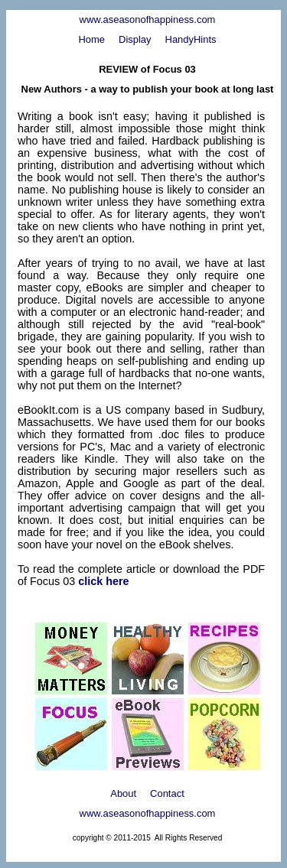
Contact (167, 793)
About (123, 793)
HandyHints (191, 39)
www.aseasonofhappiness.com (148, 20)
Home (91, 39)
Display (135, 39)
